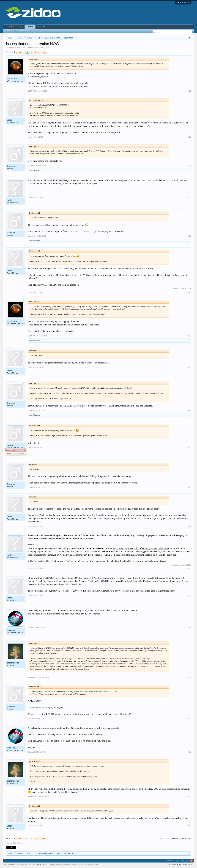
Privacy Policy (188, 864)
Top (188, 861)
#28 (190, 368)
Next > (44, 52)
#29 (190, 410)
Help (177, 861)
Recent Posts (26, 31)
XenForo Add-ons (55, 864)
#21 (190, 91)
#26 (190, 292)
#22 (190, 137)
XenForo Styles (70, 864)
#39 (190, 797)
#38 (190, 752)
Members (42, 27)
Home (12, 27)
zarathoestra (13, 663)
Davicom (11, 166)
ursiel (37, 48)
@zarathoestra (35, 708)
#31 (190, 487)
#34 (190, 595)
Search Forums (12, 31)
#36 (190, 677)
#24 (190, 197)
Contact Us (169, 861)
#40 (190, 826)
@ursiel (32, 714)
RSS (192, 861)
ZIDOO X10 (21, 48)
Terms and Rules (175, 864)
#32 (190, 526)
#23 (190, 166)
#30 (190, 448)
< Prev (19, 52)
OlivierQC (12, 630)
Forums (30, 27)
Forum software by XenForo (25, 864)
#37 (190, 719)
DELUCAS (12, 79)
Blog (20, 27)
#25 (190, 236)
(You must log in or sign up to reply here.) (175, 838)
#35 (190, 628)
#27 (190, 336)
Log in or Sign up (183, 2)
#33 (190, 569)
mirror (10, 445)
